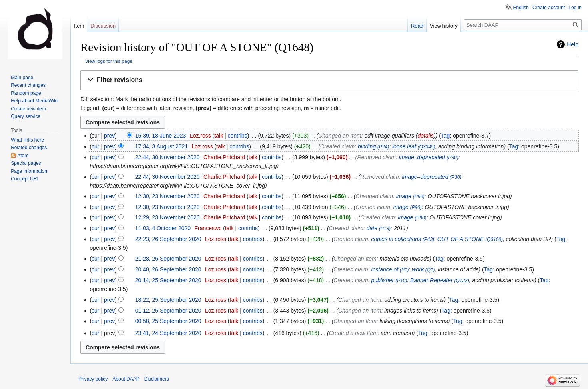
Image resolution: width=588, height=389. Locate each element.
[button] (329, 80)
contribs (238, 136)
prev (109, 136)
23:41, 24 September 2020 (168, 333)
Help (573, 44)
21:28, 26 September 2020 (168, 259)
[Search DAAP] (523, 25)
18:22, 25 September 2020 (168, 300)
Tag (445, 136)
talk (219, 136)
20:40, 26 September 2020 (168, 269)
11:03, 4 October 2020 (163, 228)
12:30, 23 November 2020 (167, 196)
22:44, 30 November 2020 (167, 157)
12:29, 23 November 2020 (167, 217)
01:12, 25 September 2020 (168, 311)
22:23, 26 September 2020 (168, 239)
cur (95, 146)
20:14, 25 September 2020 (168, 280)
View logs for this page (109, 61)
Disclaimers (157, 379)
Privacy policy (93, 379)
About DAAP (126, 379)
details (425, 136)
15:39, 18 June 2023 (161, 136)
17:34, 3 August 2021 (161, 146)
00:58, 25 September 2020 (168, 321)
